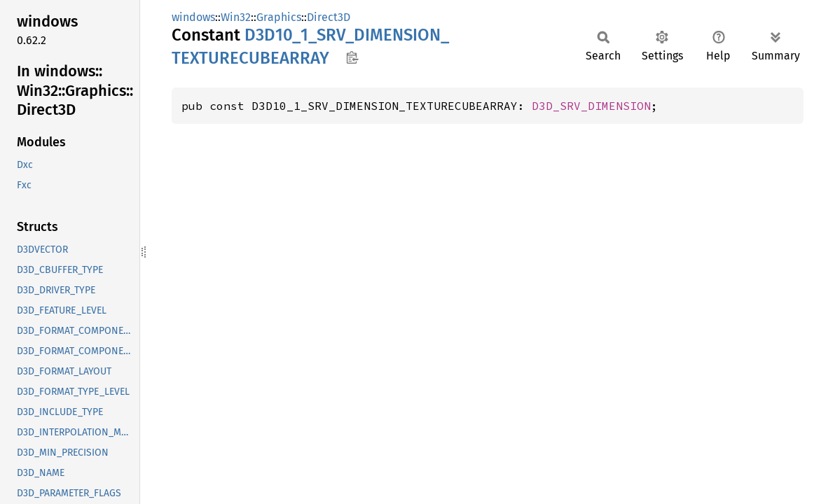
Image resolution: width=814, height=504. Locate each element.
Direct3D (329, 17)
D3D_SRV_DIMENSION (591, 106)
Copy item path (352, 57)
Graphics (279, 17)
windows (193, 17)
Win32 (236, 17)
